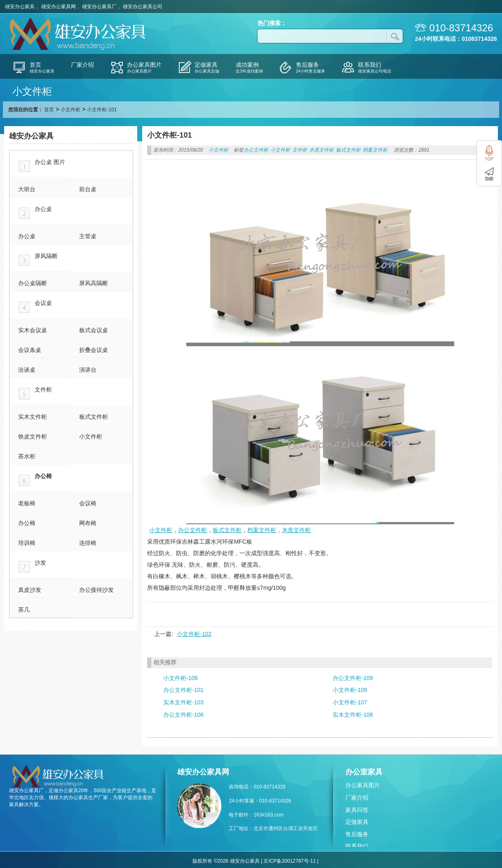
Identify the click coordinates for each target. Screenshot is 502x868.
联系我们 (357, 846)
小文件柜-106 (181, 678)
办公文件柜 (256, 150)
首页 (49, 110)
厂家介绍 (357, 798)
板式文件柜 (348, 150)
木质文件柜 (321, 150)
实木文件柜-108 (353, 715)
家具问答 (357, 810)
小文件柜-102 (194, 634)
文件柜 (300, 150)
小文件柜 (70, 110)
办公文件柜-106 (183, 715)
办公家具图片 (363, 785)
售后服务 (357, 834)
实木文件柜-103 (183, 702)
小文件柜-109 (350, 690)
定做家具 (357, 822)
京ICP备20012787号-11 (290, 861)
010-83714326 (461, 28)
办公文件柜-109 (353, 678)
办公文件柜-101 (183, 690)
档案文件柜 (375, 150)
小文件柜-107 (350, 702)
